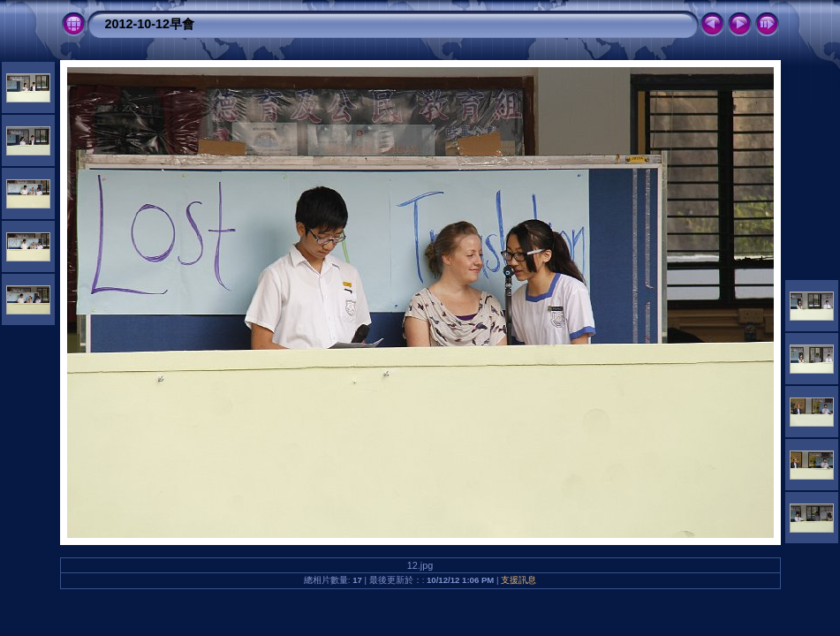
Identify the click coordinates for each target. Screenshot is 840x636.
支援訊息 (518, 580)
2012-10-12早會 (150, 24)
